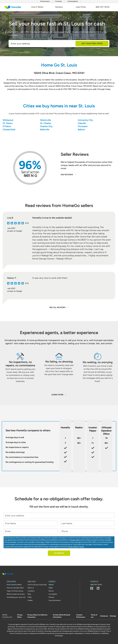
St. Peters (8, 123)
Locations (31, 591)
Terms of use (94, 616)
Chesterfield (9, 129)
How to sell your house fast (37, 585)
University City (85, 120)
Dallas (51, 588)
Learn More (81, 7)
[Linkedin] (98, 588)
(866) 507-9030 (96, 585)
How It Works (37, 7)
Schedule (59, 553)
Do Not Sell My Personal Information (61, 616)
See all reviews (59, 307)
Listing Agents (73, 1)
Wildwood (8, 120)
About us (31, 588)
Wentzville (46, 120)
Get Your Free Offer (92, 44)
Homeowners (45, 1)
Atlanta (51, 585)
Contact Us (94, 581)
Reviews (59, 7)
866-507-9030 (103, 7)
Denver (51, 591)
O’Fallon (7, 126)
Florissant (83, 126)
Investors (59, 1)
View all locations (55, 600)
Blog (29, 594)
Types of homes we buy (15, 591)
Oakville (82, 123)
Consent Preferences (81, 616)
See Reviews (68, 175)
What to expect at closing (16, 594)
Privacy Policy (75, 540)
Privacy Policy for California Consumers (37, 616)
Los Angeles (53, 594)
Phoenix (51, 597)
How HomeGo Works (14, 585)
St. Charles (46, 123)
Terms (82, 547)
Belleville (45, 129)
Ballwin (81, 129)
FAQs (30, 597)
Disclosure (104, 616)
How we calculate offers (15, 588)
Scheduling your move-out (16, 597)
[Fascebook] (92, 588)
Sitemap (113, 616)
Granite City (46, 126)
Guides (30, 600)
